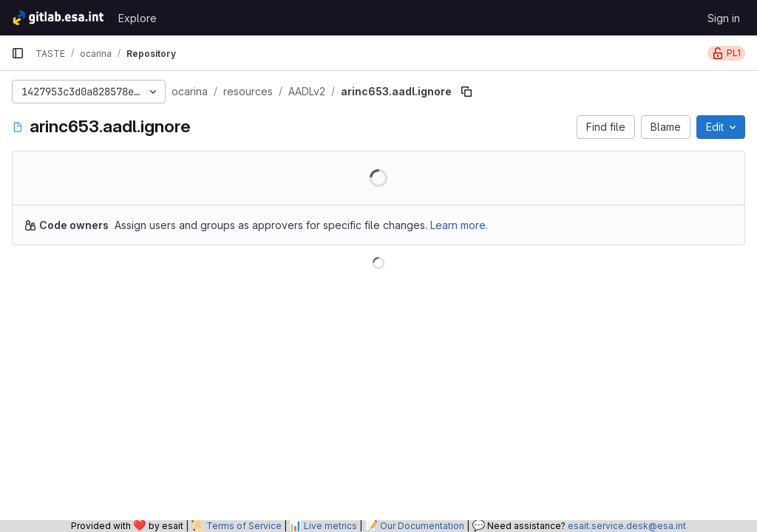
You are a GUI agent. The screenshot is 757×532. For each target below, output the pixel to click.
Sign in (724, 18)
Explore (138, 18)
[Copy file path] (466, 92)
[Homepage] (57, 18)
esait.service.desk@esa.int (627, 526)
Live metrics (330, 526)
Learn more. (459, 225)
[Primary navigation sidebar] (18, 53)
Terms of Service (244, 526)
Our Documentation (422, 526)
